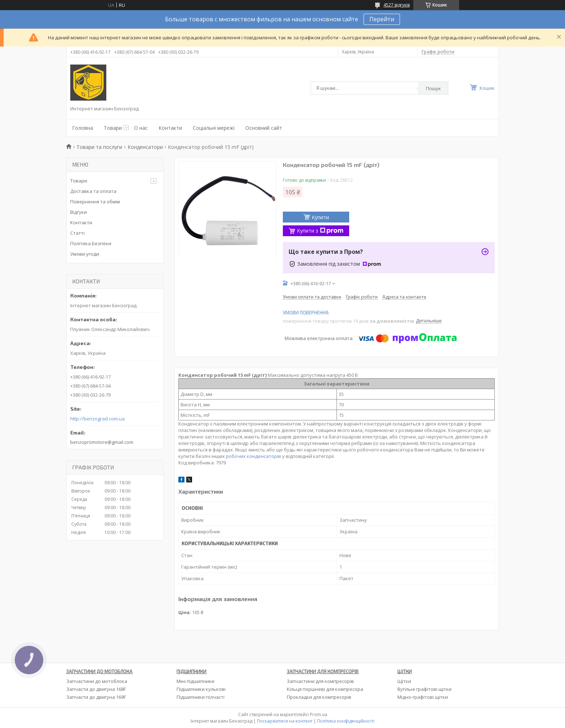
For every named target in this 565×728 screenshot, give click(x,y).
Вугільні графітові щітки (424, 689)
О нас (141, 128)
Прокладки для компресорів (319, 697)
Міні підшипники (195, 681)
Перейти (382, 19)
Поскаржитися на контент (285, 721)
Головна (83, 128)
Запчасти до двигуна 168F (96, 689)
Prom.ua (319, 714)
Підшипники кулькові (201, 689)
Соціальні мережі (214, 128)
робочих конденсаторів (253, 456)
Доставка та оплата (93, 191)
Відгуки (79, 212)
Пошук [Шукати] (433, 88)
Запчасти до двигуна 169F (96, 697)
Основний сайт (264, 128)
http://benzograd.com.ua (97, 419)
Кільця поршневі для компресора (325, 689)
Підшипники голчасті (201, 697)
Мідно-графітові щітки (423, 697)
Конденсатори (145, 147)
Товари (113, 128)
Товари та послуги (99, 147)
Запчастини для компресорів (320, 681)
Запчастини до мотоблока (97, 681)
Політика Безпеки (91, 243)
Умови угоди (85, 254)
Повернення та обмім (95, 202)
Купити (320, 217)
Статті (77, 233)
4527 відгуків (397, 5)
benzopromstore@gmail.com (102, 442)
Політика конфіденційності (346, 721)
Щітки (404, 681)
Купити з (320, 231)
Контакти (170, 128)
